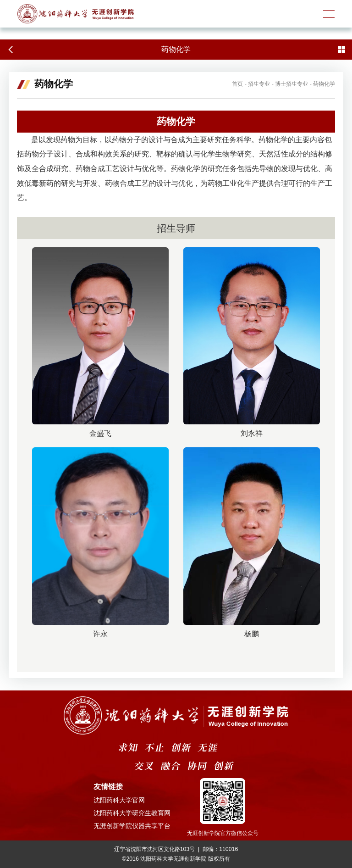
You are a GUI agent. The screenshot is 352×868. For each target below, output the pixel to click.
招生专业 (259, 84)
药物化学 (324, 84)
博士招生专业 (291, 84)
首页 (237, 84)
